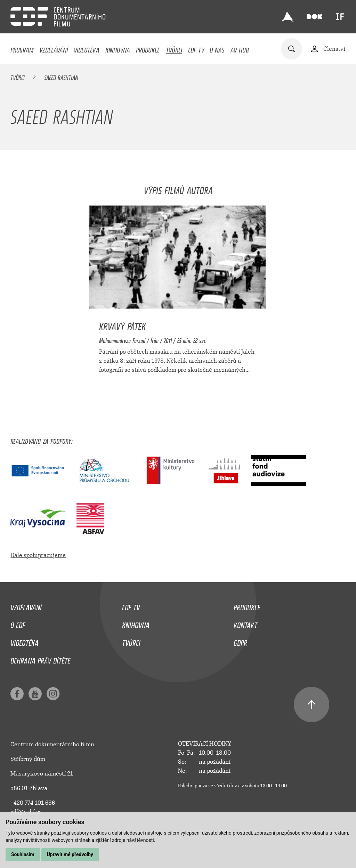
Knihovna (118, 48)
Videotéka (87, 48)
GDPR (240, 641)
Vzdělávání (54, 48)
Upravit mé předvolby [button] (70, 854)
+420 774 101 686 (33, 803)
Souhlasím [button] (23, 854)
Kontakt (245, 624)
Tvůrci (174, 48)
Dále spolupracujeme (38, 555)
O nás (217, 48)
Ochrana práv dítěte (40, 659)
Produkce (148, 48)
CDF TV (196, 48)
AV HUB (240, 48)
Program (22, 48)
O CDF (18, 624)
